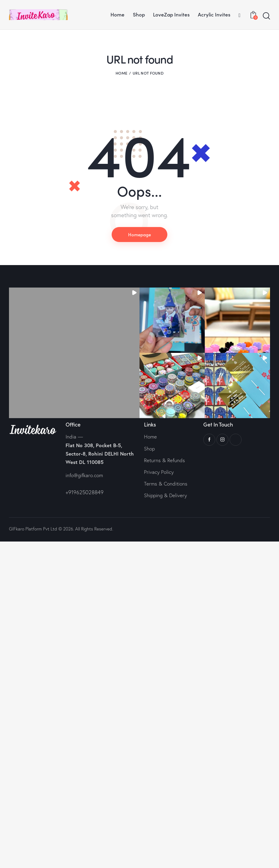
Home (121, 73)
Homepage (139, 234)
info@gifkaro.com (84, 475)
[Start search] (266, 16)
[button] (74, 353)
